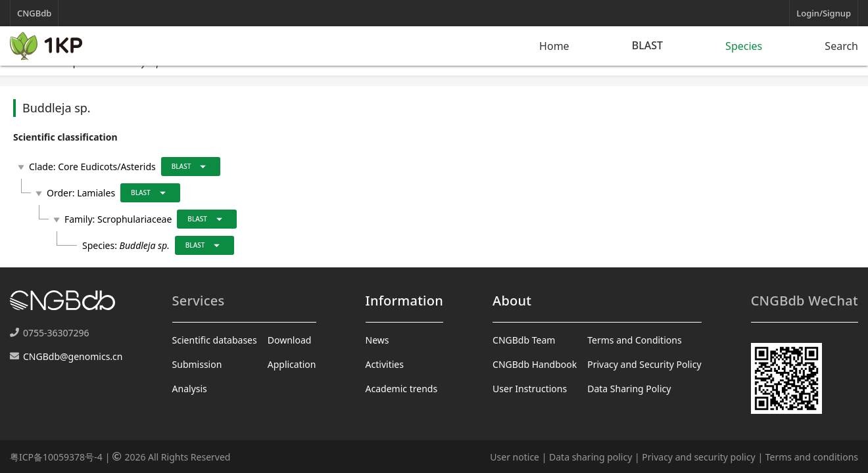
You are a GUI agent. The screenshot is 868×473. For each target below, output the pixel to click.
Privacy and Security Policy (644, 364)
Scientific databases (215, 340)
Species (744, 46)
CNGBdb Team (524, 340)
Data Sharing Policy (629, 389)
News (377, 340)
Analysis (190, 389)
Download (290, 340)
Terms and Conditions (634, 340)
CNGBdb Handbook (535, 364)
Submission (197, 364)
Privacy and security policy (698, 457)
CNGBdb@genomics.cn (73, 356)
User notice (515, 457)
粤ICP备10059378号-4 (56, 457)
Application (292, 364)
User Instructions (530, 389)
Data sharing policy (591, 457)
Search (841, 46)
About (512, 301)
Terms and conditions (812, 457)
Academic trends (402, 389)
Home (554, 46)
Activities (385, 364)
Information (404, 301)
